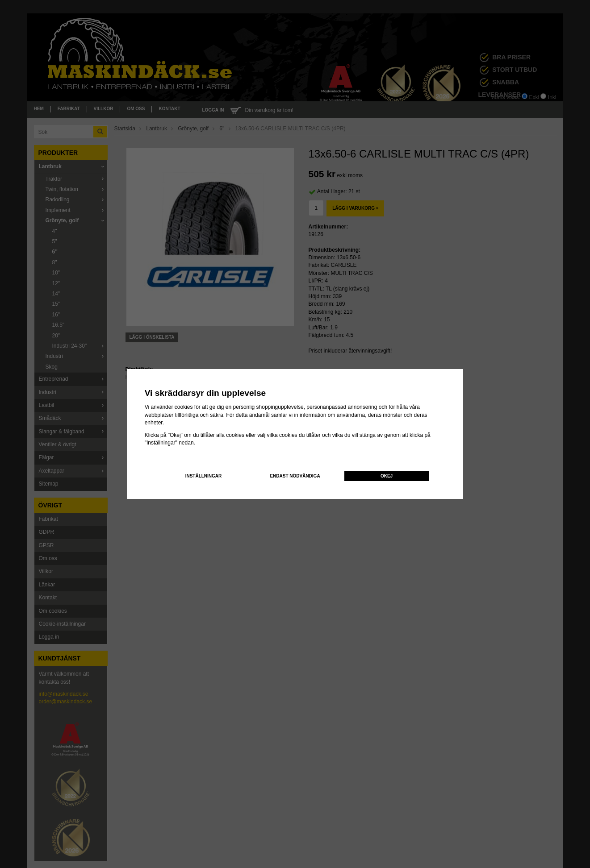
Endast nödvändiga (295, 476)
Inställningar (204, 476)
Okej (387, 476)
